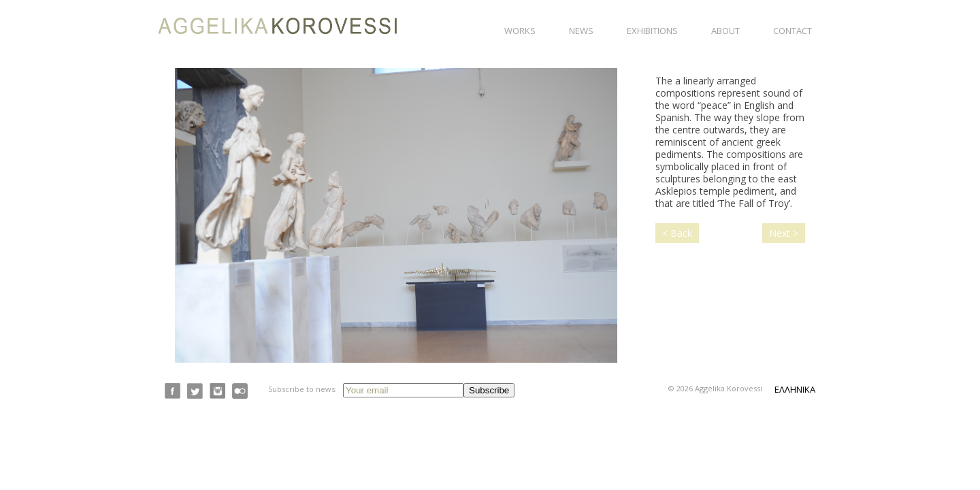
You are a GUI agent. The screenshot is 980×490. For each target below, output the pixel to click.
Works (520, 31)
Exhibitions (652, 31)
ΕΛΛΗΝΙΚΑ (795, 389)
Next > (784, 233)
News (581, 31)
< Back (677, 233)
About (725, 31)
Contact (793, 31)
